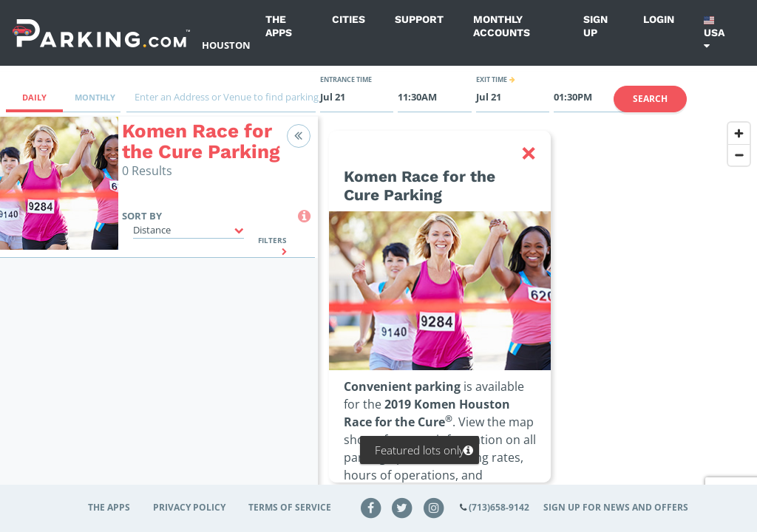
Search (650, 99)
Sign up (595, 26)
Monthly (95, 97)
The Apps (279, 26)
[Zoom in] (739, 133)
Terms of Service (290, 507)
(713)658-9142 (499, 507)
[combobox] (221, 101)
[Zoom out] (739, 155)
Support (419, 19)
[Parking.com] (101, 33)
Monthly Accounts (502, 26)
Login (659, 19)
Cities (349, 19)
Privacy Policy (189, 507)
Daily (34, 97)
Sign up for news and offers (616, 507)
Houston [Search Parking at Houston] (226, 45)
